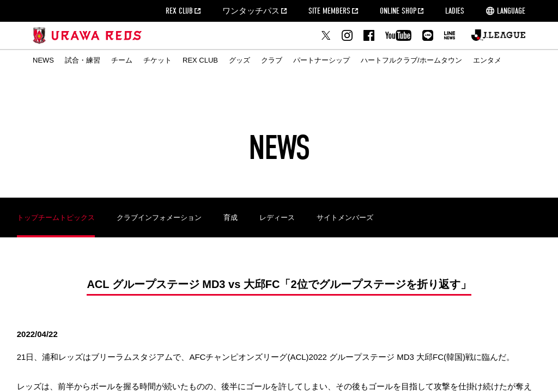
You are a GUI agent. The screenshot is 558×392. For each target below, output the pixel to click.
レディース (277, 218)
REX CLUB (179, 11)
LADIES (455, 11)
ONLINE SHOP (398, 11)
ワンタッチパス (251, 11)
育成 (231, 218)
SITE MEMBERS (329, 11)
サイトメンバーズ (345, 218)
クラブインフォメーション (159, 218)
